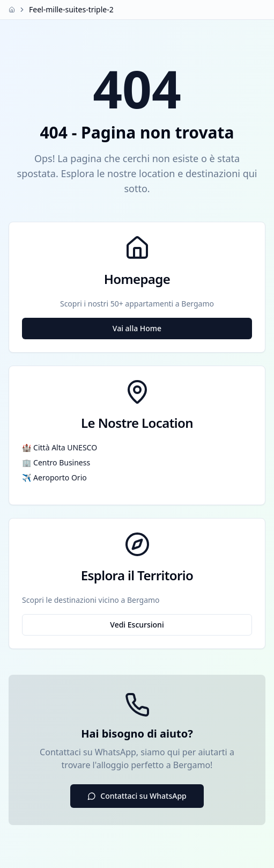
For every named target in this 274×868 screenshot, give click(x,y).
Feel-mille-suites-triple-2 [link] (71, 9)
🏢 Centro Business (56, 462)
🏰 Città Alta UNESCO (60, 447)
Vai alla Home (137, 328)
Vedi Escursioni (137, 625)
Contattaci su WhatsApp (137, 796)
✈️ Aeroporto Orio (54, 477)
